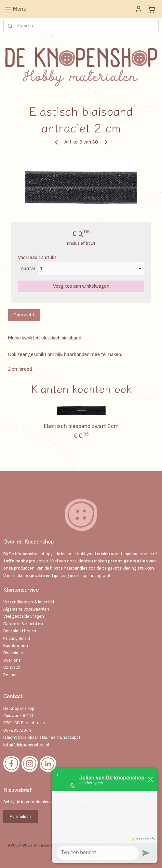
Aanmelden (20, 816)
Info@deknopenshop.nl (26, 745)
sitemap (103, 845)
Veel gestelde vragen (24, 616)
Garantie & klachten (23, 624)
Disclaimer (14, 653)
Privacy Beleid (17, 638)
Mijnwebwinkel (91, 856)
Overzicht (24, 315)
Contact (12, 667)
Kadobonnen (16, 646)
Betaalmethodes (20, 631)
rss (115, 845)
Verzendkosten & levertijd (29, 602)
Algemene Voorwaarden (26, 609)
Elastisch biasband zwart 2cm (81, 426)
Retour (10, 675)
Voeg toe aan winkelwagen (81, 286)
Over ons (12, 660)
